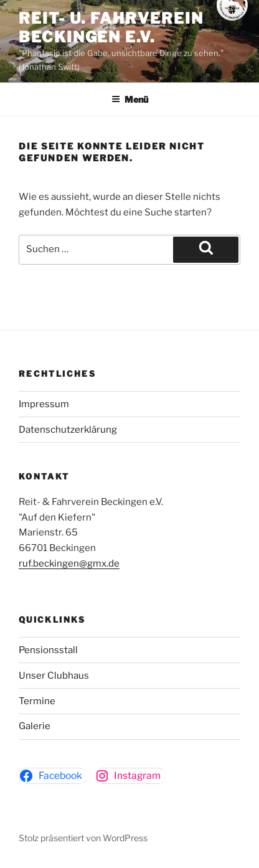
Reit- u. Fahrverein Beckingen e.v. (111, 28)
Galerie (35, 726)
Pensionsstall (48, 650)
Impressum (44, 404)
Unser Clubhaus (54, 676)
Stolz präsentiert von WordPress (83, 838)
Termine (37, 701)
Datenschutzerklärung (68, 430)
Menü (130, 99)
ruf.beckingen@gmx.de (69, 564)
